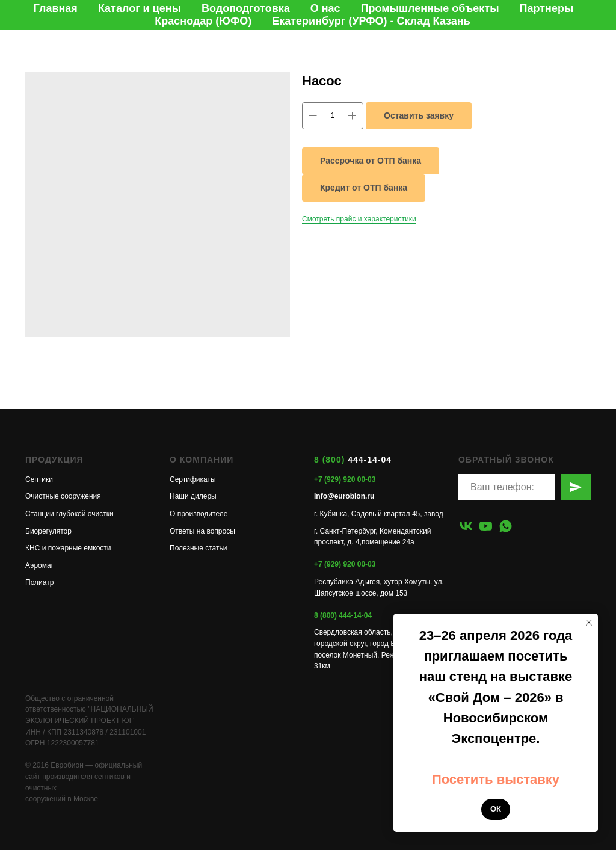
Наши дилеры (193, 496)
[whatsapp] (506, 526)
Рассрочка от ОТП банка (371, 161)
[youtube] (486, 526)
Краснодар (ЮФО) (203, 21)
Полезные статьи (198, 548)
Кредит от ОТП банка (364, 188)
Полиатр (39, 582)
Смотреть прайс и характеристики (359, 219)
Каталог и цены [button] (140, 8)
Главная (56, 8)
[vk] (466, 526)
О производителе (199, 514)
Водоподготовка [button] (246, 8)
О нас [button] (325, 8)
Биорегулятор (48, 531)
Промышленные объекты (430, 8)
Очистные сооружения (63, 496)
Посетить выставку (496, 779)
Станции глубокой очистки (69, 514)
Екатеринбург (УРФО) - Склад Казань (371, 21)
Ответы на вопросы (202, 531)
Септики (39, 479)
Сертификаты (193, 479)
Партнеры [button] (547, 8)
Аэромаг (39, 565)
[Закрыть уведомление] (589, 623)
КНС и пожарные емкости (68, 548)
